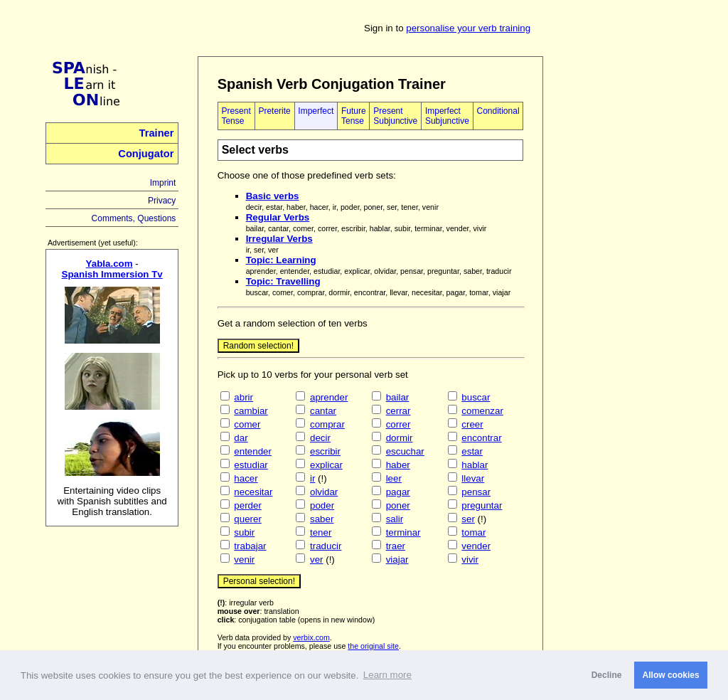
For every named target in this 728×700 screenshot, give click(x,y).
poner (398, 505)
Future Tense (354, 116)
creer (472, 424)
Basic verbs (273, 196)
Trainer (157, 133)
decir (320, 438)
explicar (326, 465)
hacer (246, 478)
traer (396, 546)
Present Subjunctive (395, 116)
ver (317, 560)
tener (321, 532)
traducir (326, 546)
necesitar (253, 492)
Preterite (274, 111)
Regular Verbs (278, 217)
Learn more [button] (387, 675)
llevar (473, 478)
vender (476, 546)
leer (394, 478)
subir (244, 532)
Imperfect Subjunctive (447, 116)
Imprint (163, 183)
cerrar (398, 411)
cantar (323, 411)
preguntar (482, 505)
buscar (476, 397)
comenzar (482, 411)
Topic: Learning (281, 260)
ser (468, 519)
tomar (473, 532)
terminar (403, 532)
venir (244, 560)
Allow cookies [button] (671, 675)
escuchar (405, 451)
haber (398, 465)
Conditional (498, 111)
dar (241, 438)
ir (312, 478)
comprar (327, 424)
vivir (470, 560)
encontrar (481, 438)
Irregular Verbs (279, 239)
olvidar (324, 492)
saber (322, 519)
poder (322, 505)
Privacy (162, 201)
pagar (398, 492)
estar (472, 451)
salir (395, 519)
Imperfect (316, 111)
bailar (398, 397)
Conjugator (146, 154)
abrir (243, 397)
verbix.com (311, 637)
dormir (400, 438)
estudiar (251, 465)
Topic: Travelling (283, 281)
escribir (325, 451)
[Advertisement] (629, 270)
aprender (329, 397)
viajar (397, 560)
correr (398, 424)
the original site (373, 646)
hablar (475, 465)
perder (248, 505)
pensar (476, 492)
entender (253, 451)
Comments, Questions (134, 218)
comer (247, 424)
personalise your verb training (468, 28)
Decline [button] (607, 675)
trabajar (250, 546)
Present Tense (236, 116)
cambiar (251, 411)
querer (248, 519)
